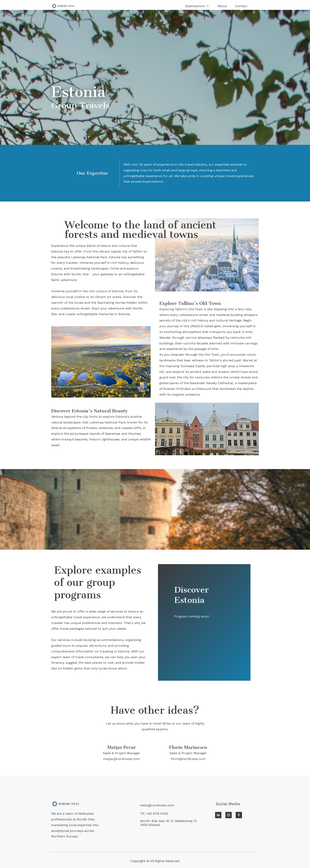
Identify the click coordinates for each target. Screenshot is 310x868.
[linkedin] (218, 815)
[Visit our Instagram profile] (229, 815)
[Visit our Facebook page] (239, 815)
